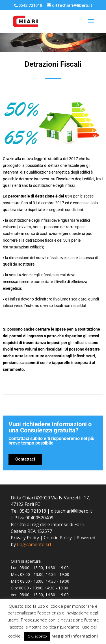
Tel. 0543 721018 (28, 511)
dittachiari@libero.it (72, 511)
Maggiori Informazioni (75, 636)
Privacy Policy (25, 538)
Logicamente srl (34, 544)
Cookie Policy (58, 538)
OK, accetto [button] (37, 636)
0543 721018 (30, 5)
